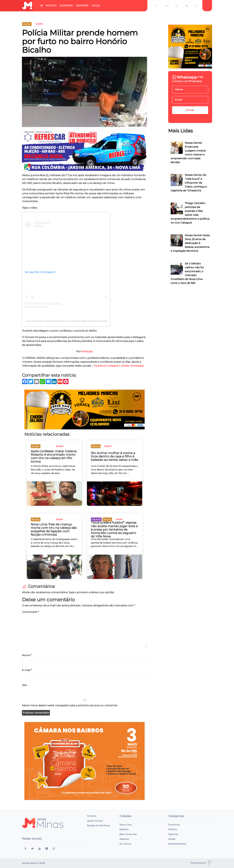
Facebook (100, 366)
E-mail (27, 670)
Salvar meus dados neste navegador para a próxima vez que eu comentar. (70, 705)
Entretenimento (177, 844)
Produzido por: (198, 863)
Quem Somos (95, 821)
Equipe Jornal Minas (98, 826)
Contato (92, 816)
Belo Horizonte (128, 834)
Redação (87, 351)
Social (96, 6)
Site (24, 685)
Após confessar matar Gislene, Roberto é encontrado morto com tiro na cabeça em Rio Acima (54, 456)
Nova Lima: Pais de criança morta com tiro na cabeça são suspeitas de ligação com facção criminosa (54, 529)
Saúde (172, 839)
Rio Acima (125, 844)
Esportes (82, 6)
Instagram (114, 366)
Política (51, 6)
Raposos (124, 839)
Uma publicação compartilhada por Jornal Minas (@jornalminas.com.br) (66, 321)
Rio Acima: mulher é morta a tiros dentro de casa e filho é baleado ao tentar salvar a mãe (114, 456)
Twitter (125, 366)
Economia (66, 6)
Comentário (30, 612)
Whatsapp (137, 366)
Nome (27, 655)
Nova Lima (126, 825)
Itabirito (124, 829)
